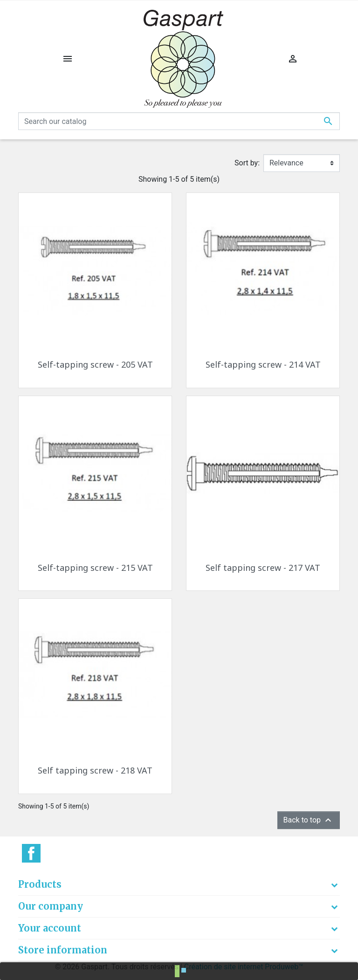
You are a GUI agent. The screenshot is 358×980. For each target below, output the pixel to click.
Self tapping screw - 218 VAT (95, 770)
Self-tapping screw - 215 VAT (95, 568)
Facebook (31, 853)
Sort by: (247, 163)
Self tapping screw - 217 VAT (263, 568)
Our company (51, 906)
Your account (50, 928)
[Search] (179, 121)
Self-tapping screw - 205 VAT (95, 364)
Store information (63, 950)
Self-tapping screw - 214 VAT (263, 364)
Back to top (309, 820)
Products (40, 884)
